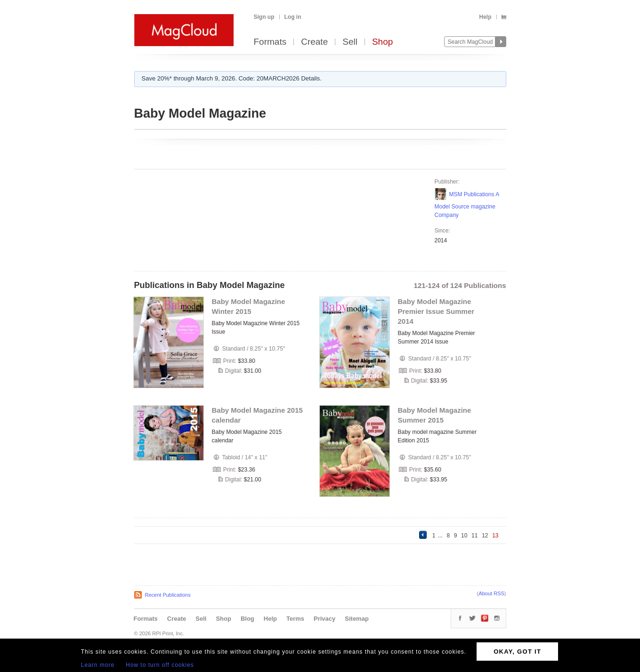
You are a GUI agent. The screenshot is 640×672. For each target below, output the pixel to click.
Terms (295, 619)
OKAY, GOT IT (517, 652)
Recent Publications (168, 595)
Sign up (264, 17)
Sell (350, 42)
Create (314, 42)
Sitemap (357, 619)
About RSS (491, 593)
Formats (270, 42)
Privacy (324, 619)
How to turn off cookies (160, 665)
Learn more (98, 665)
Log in (293, 17)
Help (485, 17)
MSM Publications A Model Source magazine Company (467, 205)
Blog (247, 619)
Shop (382, 42)
